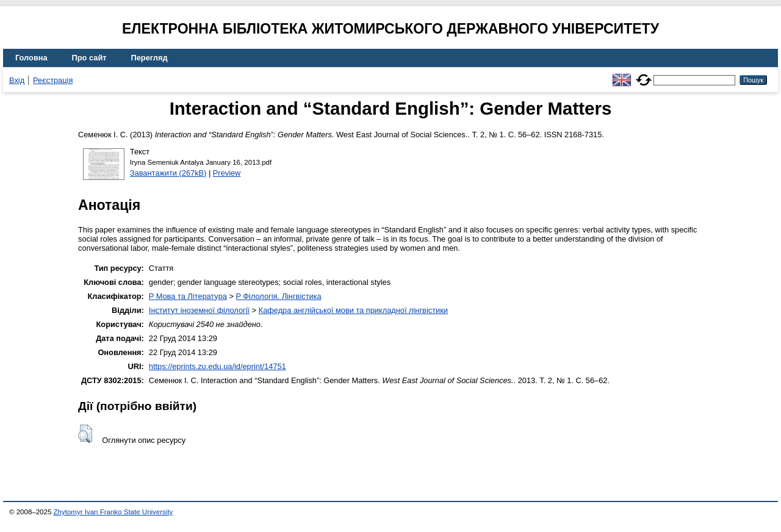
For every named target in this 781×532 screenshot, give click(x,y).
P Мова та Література (188, 296)
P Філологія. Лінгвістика (278, 296)
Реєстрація (53, 80)
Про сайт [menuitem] (89, 58)
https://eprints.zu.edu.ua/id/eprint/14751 (218, 366)
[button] (85, 434)
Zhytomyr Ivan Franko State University (113, 512)
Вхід (17, 80)
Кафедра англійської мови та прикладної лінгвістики (353, 310)
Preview (227, 173)
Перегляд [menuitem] (149, 58)
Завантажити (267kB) (168, 173)
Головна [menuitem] (31, 58)
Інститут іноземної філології (199, 310)
